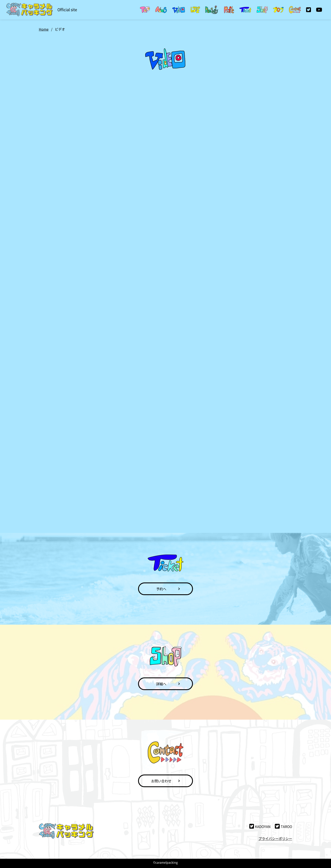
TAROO (284, 826)
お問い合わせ (161, 781)
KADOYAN (260, 826)
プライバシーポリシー (275, 838)
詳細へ (161, 684)
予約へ (161, 589)
